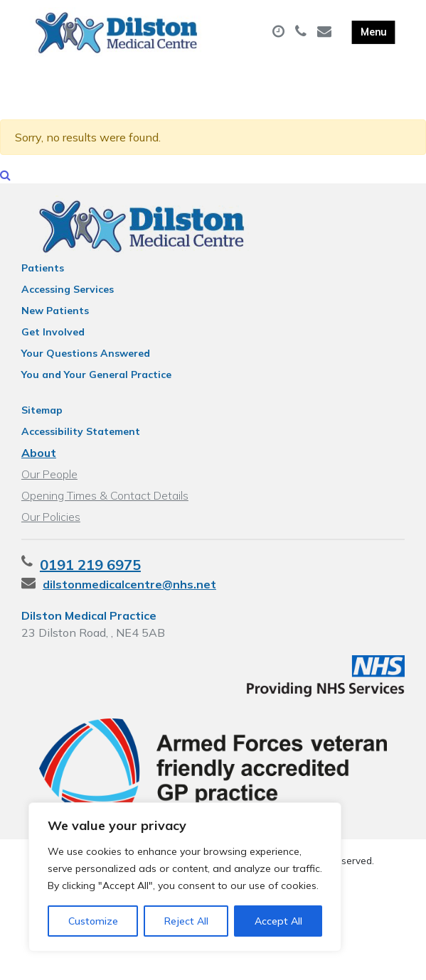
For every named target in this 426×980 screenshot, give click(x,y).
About (39, 468)
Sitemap (42, 426)
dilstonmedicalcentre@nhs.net (129, 600)
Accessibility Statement (81, 447)
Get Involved (53, 348)
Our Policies (51, 532)
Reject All (186, 921)
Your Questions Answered (86, 369)
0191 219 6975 (90, 580)
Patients (43, 284)
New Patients (55, 326)
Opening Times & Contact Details (105, 511)
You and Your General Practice (96, 390)
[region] (185, 877)
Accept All (278, 921)
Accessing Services (68, 305)
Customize (93, 921)
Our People (49, 490)
